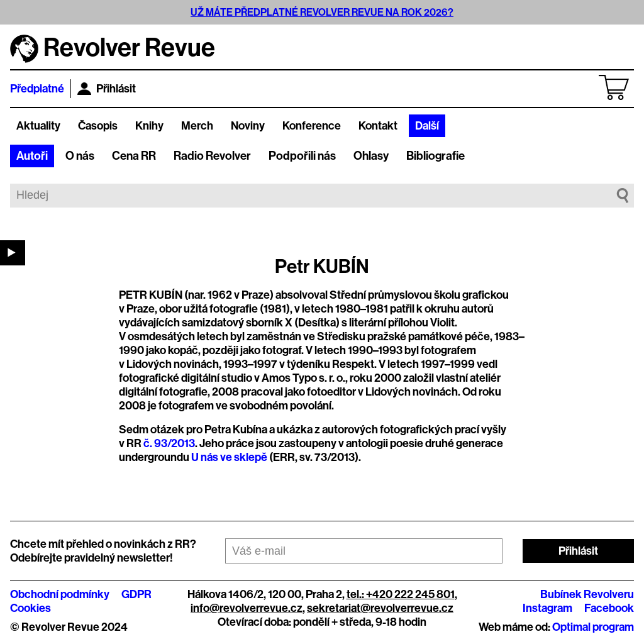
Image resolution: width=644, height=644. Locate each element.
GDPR (136, 594)
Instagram (547, 608)
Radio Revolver (212, 156)
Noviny (248, 126)
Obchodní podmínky (60, 594)
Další (427, 126)
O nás (80, 156)
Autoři (32, 156)
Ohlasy (371, 156)
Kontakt (378, 126)
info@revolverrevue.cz (247, 608)
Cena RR (134, 156)
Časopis (98, 126)
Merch (197, 126)
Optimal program (593, 627)
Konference (312, 126)
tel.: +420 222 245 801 (401, 594)
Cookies (31, 608)
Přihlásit (107, 89)
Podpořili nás (302, 156)
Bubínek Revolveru (587, 594)
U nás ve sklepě (229, 457)
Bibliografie (436, 156)
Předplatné (37, 89)
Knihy (149, 126)
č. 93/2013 (169, 443)
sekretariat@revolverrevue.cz (380, 608)
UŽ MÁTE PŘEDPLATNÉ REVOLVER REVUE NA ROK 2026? (322, 12)
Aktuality (38, 126)
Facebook (609, 608)
